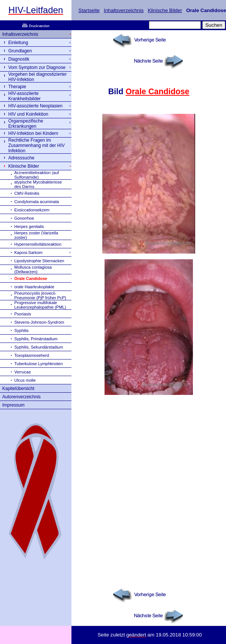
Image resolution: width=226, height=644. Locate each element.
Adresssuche (21, 158)
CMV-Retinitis (27, 193)
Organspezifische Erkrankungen (26, 124)
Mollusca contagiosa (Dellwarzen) (33, 269)
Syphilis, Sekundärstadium (39, 347)
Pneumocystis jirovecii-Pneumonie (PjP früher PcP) (40, 295)
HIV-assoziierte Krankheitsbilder (24, 96)
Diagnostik (19, 59)
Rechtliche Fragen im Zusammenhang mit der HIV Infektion (36, 145)
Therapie (17, 87)
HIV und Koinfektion (28, 114)
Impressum (13, 405)
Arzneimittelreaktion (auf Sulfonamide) (37, 175)
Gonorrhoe (24, 218)
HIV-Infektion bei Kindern (33, 133)
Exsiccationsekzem (32, 210)
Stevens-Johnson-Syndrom (39, 322)
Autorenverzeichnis (21, 397)
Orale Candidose (158, 92)
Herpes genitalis (29, 226)
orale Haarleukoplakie (34, 287)
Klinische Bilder (165, 10)
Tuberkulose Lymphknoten (39, 364)
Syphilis (21, 330)
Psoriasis (23, 314)
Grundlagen (20, 51)
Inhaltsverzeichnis (124, 10)
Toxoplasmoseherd (32, 355)
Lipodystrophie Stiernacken (39, 261)
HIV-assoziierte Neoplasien (35, 106)
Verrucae (23, 372)
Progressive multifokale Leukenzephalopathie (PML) (40, 305)
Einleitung (18, 43)
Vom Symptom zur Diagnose (37, 67)
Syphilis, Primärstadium (36, 339)
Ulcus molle (25, 380)
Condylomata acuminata (37, 202)
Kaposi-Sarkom (28, 252)
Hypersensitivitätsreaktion (38, 244)
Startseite (89, 10)
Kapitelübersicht (18, 389)
